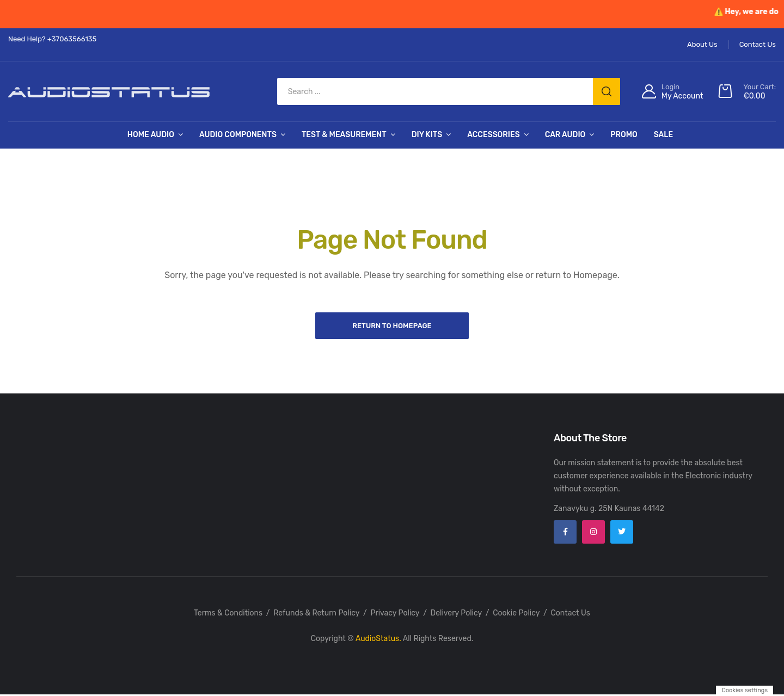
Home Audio (151, 135)
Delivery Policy (457, 615)
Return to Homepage (392, 326)
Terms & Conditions (228, 615)
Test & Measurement (344, 135)
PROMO (624, 135)
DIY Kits (427, 135)
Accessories (493, 135)
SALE (663, 135)
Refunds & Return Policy (316, 615)
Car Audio (565, 135)
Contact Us (570, 615)
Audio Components (238, 135)
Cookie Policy (516, 615)
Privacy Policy (395, 615)
